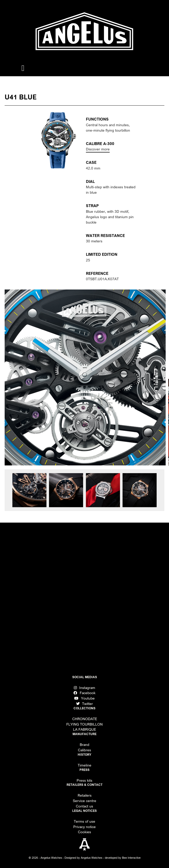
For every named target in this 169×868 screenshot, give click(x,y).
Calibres (84, 750)
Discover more (98, 149)
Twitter (84, 704)
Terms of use (84, 821)
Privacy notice (84, 827)
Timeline (84, 765)
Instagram (84, 688)
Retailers (85, 795)
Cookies (84, 832)
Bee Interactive (131, 858)
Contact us (84, 806)
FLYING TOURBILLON (84, 724)
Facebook (84, 693)
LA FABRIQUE (84, 729)
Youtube (84, 698)
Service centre (84, 801)
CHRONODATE (85, 719)
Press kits (84, 780)
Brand (84, 745)
